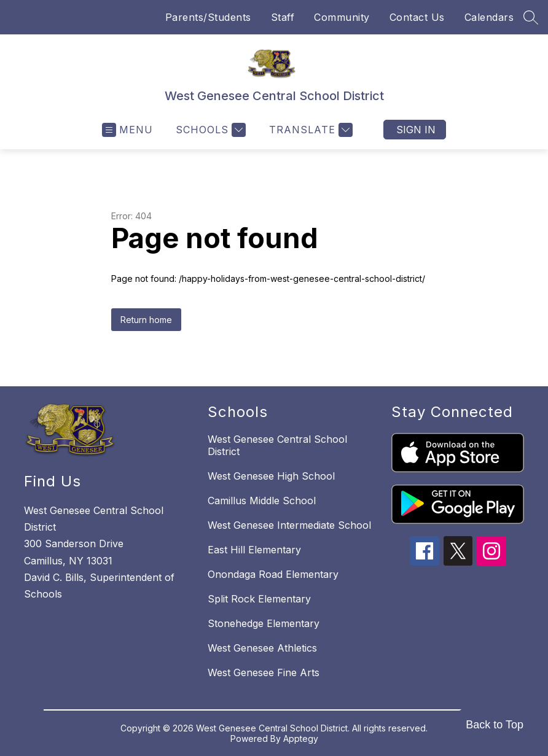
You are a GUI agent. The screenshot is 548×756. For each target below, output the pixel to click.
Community (342, 17)
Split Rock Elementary (259, 599)
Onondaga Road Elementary (273, 574)
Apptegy (301, 738)
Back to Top (495, 725)
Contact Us (417, 17)
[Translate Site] (309, 130)
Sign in (416, 130)
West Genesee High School (271, 476)
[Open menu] (127, 130)
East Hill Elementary (254, 550)
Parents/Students (208, 17)
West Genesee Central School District (277, 445)
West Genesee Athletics (262, 648)
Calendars (489, 17)
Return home (146, 320)
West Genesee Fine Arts (264, 672)
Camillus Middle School (262, 501)
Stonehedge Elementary (264, 623)
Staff (283, 17)
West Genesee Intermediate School (289, 525)
